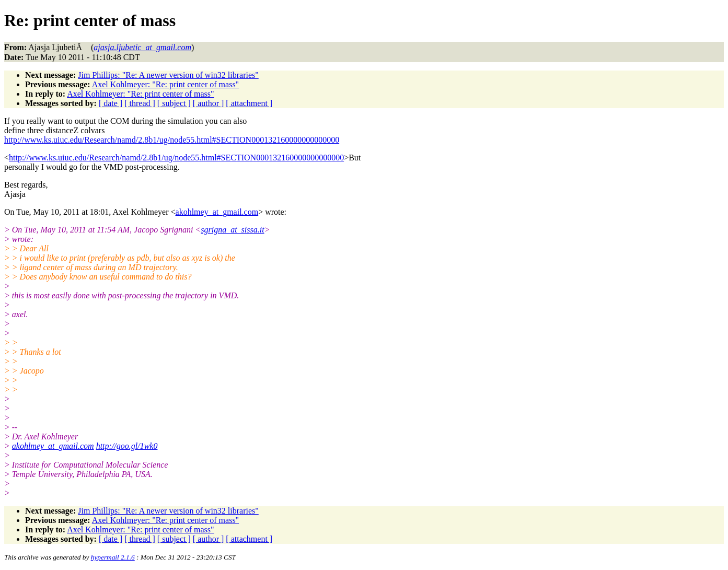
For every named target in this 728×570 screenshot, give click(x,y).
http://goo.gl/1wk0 (127, 446)
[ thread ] (140, 103)
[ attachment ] (249, 103)
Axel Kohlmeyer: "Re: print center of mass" (165, 84)
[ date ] (111, 103)
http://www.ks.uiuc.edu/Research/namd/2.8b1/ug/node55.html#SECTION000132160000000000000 (172, 140)
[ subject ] (174, 103)
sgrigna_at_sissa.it (232, 230)
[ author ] (209, 103)
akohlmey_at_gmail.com (217, 212)
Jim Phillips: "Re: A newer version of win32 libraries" (168, 75)
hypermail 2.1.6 (113, 557)
